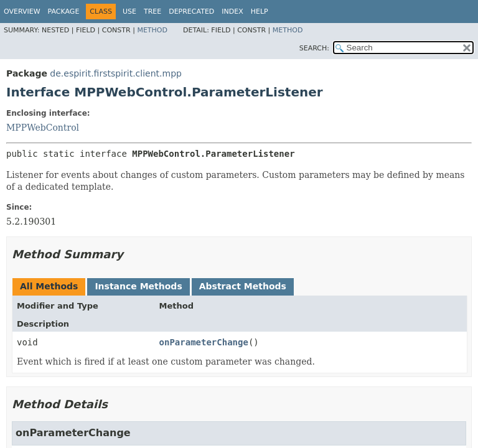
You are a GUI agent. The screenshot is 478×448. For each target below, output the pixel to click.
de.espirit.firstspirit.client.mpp (116, 73)
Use (129, 12)
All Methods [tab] (49, 286)
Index (232, 12)
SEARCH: (314, 48)
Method (152, 30)
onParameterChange (204, 342)
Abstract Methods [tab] (243, 286)
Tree (152, 12)
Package (64, 12)
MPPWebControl (43, 128)
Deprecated (191, 12)
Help (260, 12)
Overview (22, 12)
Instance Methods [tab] (138, 286)
